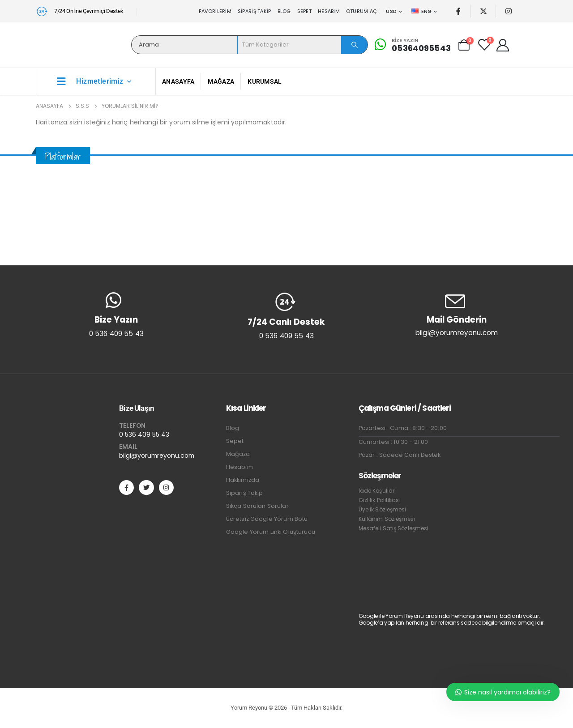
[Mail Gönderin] (457, 314)
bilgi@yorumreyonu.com (157, 456)
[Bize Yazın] (411, 45)
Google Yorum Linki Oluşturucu (271, 532)
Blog (284, 11)
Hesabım (329, 11)
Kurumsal (265, 81)
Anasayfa (178, 81)
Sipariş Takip (254, 11)
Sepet (304, 11)
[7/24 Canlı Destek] (286, 316)
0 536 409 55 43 (144, 434)
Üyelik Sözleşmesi (383, 509)
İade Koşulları (377, 491)
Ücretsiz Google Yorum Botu (267, 519)
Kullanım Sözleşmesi (387, 519)
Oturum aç (361, 11)
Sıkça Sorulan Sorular (257, 506)
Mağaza (221, 81)
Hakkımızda (243, 480)
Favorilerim (215, 11)
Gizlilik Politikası (380, 500)
